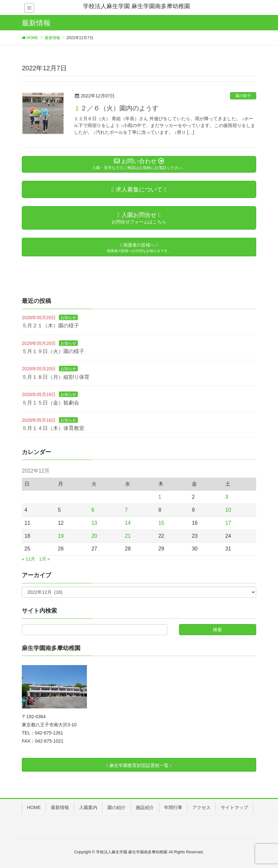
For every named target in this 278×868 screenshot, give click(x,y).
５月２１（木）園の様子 (50, 326)
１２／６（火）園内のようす (116, 108)
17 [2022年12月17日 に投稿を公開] (228, 523)
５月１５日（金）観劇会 (50, 403)
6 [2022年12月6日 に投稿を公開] (93, 510)
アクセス (202, 807)
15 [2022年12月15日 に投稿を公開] (161, 523)
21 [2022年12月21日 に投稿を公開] (128, 536)
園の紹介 (117, 807)
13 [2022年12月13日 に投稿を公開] (94, 523)
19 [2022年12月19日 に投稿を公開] (61, 536)
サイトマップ (234, 807)
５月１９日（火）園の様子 (53, 351)
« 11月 (28, 559)
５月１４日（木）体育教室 (53, 428)
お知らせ (68, 318)
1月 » (44, 559)
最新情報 (60, 807)
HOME (34, 807)
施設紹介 (145, 807)
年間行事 (173, 807)
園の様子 (243, 96)
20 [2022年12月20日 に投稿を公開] (94, 536)
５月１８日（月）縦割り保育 (56, 377)
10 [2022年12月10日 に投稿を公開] (228, 510)
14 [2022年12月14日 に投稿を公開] (128, 523)
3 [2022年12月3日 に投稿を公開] (227, 497)
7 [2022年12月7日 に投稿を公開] (126, 510)
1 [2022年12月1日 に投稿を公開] (160, 497)
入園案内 (88, 807)
